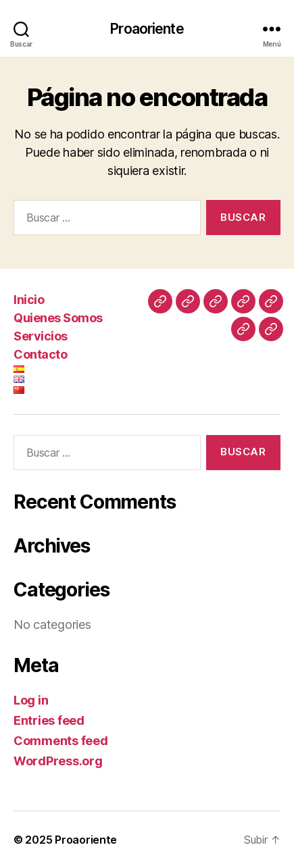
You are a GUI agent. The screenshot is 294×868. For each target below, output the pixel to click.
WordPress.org (58, 761)
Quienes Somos (58, 318)
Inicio (29, 300)
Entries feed (49, 720)
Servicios (41, 336)
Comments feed (61, 741)
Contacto (40, 354)
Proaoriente (147, 29)
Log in (31, 700)
